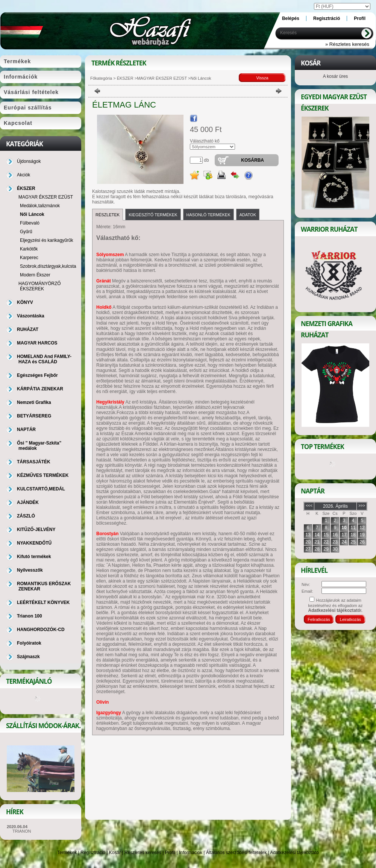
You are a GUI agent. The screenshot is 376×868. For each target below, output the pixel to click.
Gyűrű (26, 232)
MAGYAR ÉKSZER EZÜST (162, 78)
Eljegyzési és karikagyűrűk (46, 240)
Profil (170, 853)
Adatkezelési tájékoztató (294, 853)
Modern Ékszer (35, 275)
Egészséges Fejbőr (37, 375)
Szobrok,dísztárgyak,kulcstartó (51, 266)
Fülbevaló (30, 223)
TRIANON (22, 831)
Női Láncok (32, 214)
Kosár (115, 853)
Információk (191, 853)
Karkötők (29, 249)
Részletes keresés (143, 853)
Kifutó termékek (34, 557)
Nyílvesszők (30, 570)
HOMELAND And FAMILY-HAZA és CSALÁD (44, 359)
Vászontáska (31, 316)
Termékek (67, 853)
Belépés (291, 18)
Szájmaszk (28, 657)
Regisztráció (93, 853)
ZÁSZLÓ (26, 516)
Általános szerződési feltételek (236, 853)
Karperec (29, 258)
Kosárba (252, 160)
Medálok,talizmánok (40, 206)
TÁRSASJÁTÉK (34, 462)
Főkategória (101, 78)
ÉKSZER (125, 78)
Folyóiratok (29, 643)
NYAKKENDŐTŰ (34, 543)
